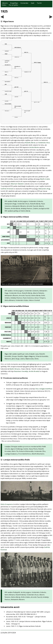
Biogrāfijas (14, 3)
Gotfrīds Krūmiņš (7, 189)
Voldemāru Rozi (44, 143)
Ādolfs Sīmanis (15, 369)
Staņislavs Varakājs (21, 371)
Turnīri (39, 3)
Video (4, 5)
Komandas (24, 3)
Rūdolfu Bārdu (30, 143)
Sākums (5, 3)
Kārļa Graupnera (7, 504)
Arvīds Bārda (34, 147)
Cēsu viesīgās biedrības (44, 389)
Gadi (33, 3)
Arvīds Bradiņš (34, 371)
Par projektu (13, 5)
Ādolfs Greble (45, 179)
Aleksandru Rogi (44, 189)
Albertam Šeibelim (17, 184)
